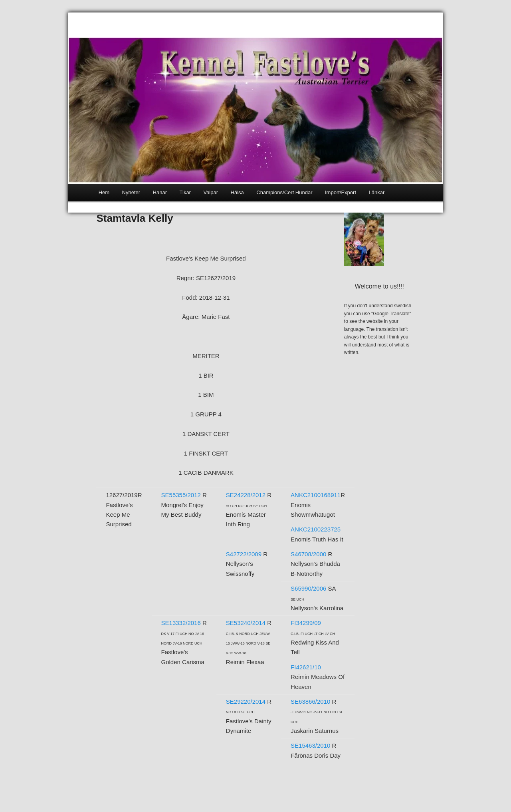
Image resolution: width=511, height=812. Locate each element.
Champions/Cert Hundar (284, 192)
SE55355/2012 (181, 495)
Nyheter (131, 192)
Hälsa (237, 192)
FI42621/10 (306, 667)
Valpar (211, 192)
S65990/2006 (308, 588)
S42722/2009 (244, 554)
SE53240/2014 (246, 623)
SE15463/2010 (310, 745)
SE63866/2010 (310, 702)
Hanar (160, 192)
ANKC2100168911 (316, 495)
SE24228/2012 (246, 495)
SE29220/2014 (246, 702)
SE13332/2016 (181, 623)
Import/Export (341, 192)
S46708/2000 (308, 554)
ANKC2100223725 (316, 529)
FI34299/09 (306, 623)
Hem (104, 192)
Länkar (377, 192)
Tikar (185, 192)
